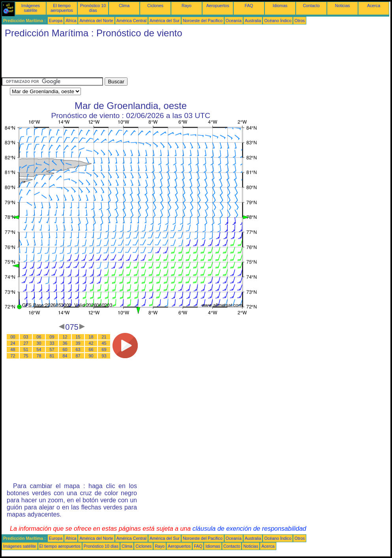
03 (26, 337)
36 (65, 343)
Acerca (374, 6)
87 (78, 356)
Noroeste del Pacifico (203, 21)
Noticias (343, 6)
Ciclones (155, 6)
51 (26, 349)
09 (52, 337)
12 (65, 337)
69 (104, 349)
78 (39, 356)
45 (104, 343)
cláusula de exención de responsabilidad (249, 529)
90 (91, 356)
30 (39, 343)
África (71, 21)
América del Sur (165, 21)
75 (26, 356)
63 (78, 349)
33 (52, 343)
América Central (131, 21)
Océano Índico (278, 21)
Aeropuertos (218, 6)
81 (52, 356)
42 (91, 343)
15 (78, 337)
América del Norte (96, 21)
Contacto (311, 6)
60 (65, 349)
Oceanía (234, 21)
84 (65, 356)
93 (104, 356)
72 (13, 356)
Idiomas (280, 6)
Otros (300, 21)
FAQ (249, 6)
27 (26, 343)
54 (39, 349)
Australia (253, 21)
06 (39, 337)
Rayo (187, 6)
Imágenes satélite (31, 8)
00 (13, 337)
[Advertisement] (145, 60)
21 (104, 337)
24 (13, 343)
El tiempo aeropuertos (62, 8)
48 (13, 349)
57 (52, 349)
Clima (124, 6)
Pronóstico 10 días (93, 8)
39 (78, 343)
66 (91, 349)
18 (91, 337)
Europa (56, 21)
